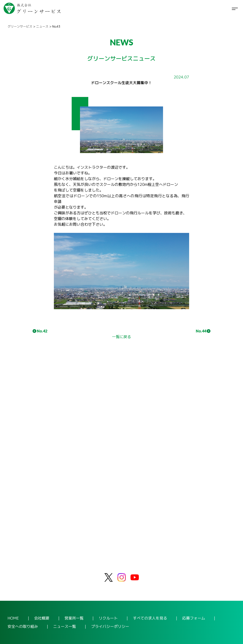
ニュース (42, 26)
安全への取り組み (23, 626)
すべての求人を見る (150, 618)
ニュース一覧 (65, 626)
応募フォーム (194, 618)
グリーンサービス (20, 26)
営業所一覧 (74, 618)
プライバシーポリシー (110, 626)
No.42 (40, 331)
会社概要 (42, 618)
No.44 (203, 331)
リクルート (108, 618)
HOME (13, 618)
